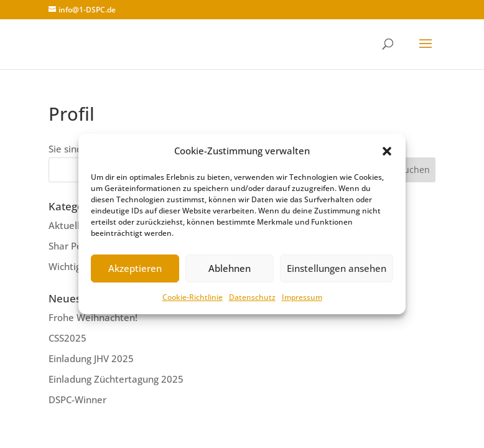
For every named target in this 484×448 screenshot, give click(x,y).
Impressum (302, 297)
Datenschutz (252, 297)
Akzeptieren (135, 268)
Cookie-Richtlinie (193, 297)
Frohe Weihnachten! (93, 317)
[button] (387, 151)
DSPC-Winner (77, 399)
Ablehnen (230, 268)
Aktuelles (69, 225)
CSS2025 (67, 338)
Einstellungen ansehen (337, 268)
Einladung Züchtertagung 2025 (116, 379)
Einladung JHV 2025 (91, 358)
